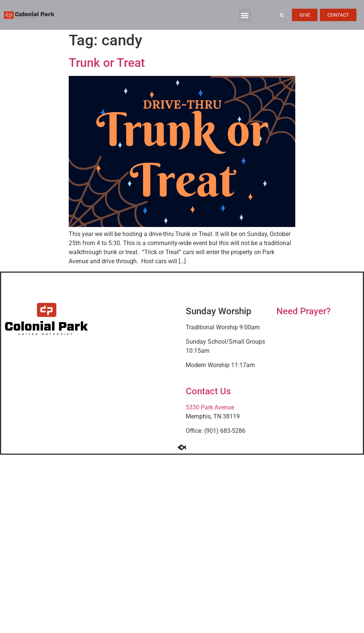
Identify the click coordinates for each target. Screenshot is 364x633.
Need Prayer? (304, 311)
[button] (245, 15)
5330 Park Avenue (210, 407)
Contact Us (208, 391)
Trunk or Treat (107, 63)
